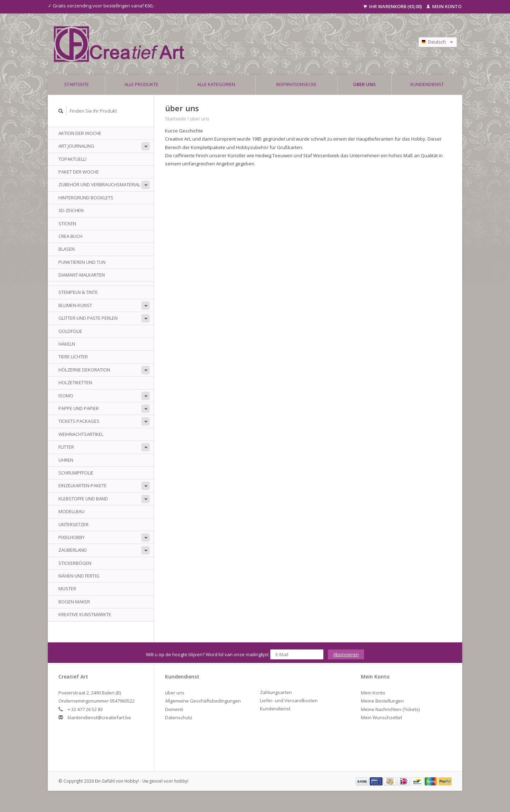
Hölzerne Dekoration (84, 370)
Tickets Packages (79, 421)
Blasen (67, 249)
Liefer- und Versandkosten (289, 700)
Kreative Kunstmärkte (85, 614)
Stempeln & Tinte (78, 292)
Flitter (66, 447)
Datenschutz (179, 717)
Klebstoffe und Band (83, 499)
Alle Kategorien (216, 84)
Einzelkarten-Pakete (83, 486)
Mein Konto (444, 6)
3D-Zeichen (71, 210)
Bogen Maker (74, 602)
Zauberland (73, 550)
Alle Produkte (141, 84)
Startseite (76, 84)
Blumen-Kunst (75, 305)
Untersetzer (73, 524)
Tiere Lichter (73, 357)
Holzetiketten (75, 382)
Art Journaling (76, 146)
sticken (67, 223)
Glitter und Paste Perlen (88, 318)
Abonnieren (346, 654)
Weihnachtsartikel (81, 434)
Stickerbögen (75, 563)
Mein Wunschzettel (381, 717)
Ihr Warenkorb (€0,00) (393, 6)
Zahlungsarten (276, 692)
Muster (67, 589)
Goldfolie (70, 331)
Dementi (174, 709)
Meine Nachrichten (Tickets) (390, 709)
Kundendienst (427, 84)
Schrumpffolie (76, 473)
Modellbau (72, 511)
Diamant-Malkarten (82, 275)
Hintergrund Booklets (86, 198)
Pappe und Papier (79, 408)
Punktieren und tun (82, 262)
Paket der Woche (79, 172)
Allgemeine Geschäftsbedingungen (203, 701)
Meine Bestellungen (382, 701)
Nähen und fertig (79, 576)
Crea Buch (70, 236)
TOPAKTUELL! (72, 159)
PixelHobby (72, 537)
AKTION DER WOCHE (80, 133)
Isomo (66, 396)
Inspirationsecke (296, 84)
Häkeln (67, 344)
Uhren (66, 460)
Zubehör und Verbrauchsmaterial (99, 184)
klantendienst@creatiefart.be (99, 717)
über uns (364, 84)
